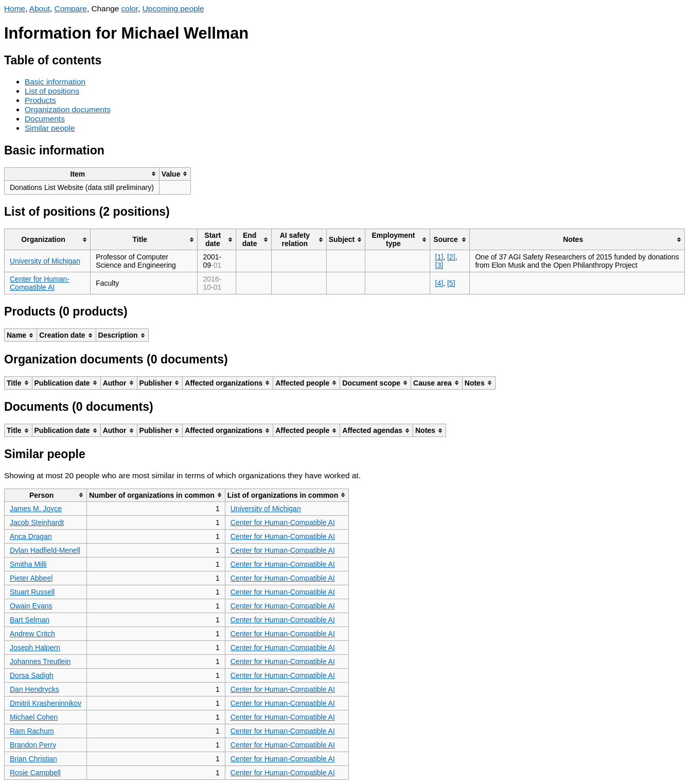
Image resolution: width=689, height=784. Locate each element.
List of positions (52, 91)
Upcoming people (173, 8)
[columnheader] (82, 174)
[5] (451, 283)
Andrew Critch (32, 634)
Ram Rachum (32, 731)
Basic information (55, 82)
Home (15, 8)
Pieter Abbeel (31, 578)
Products (40, 100)
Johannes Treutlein (40, 661)
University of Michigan (45, 261)
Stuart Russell (32, 592)
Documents (45, 119)
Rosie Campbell (35, 773)
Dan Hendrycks (34, 689)
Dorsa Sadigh (32, 675)
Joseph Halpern (35, 648)
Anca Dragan (31, 536)
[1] (439, 257)
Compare (71, 8)
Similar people (50, 128)
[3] (439, 265)
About (40, 8)
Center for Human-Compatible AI (40, 283)
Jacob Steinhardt (37, 522)
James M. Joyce (36, 509)
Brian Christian (33, 759)
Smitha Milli (28, 564)
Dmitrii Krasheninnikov (46, 703)
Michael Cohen (34, 717)
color (130, 8)
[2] (451, 257)
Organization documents (68, 109)
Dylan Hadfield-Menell (45, 550)
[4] (439, 283)
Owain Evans (31, 606)
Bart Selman (30, 620)
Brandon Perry (33, 745)
